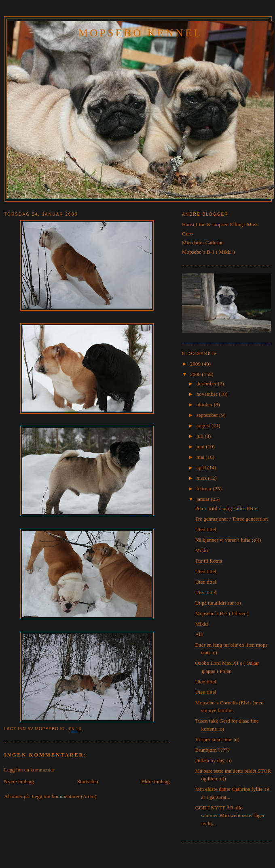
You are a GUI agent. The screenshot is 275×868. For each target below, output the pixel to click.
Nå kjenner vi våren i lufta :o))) (228, 540)
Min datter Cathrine (203, 243)
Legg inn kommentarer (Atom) (64, 796)
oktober (205, 405)
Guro (187, 234)
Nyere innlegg (19, 781)
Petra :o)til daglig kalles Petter (227, 508)
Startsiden (88, 781)
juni (201, 447)
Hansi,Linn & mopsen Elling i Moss (220, 224)
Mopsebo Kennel (140, 33)
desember (207, 384)
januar (204, 499)
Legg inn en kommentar (29, 770)
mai (201, 457)
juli (201, 436)
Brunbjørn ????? (212, 750)
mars (202, 478)
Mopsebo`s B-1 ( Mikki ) (208, 252)
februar (205, 489)
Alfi (199, 634)
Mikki (201, 550)
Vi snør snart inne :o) (217, 739)
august (204, 426)
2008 (196, 374)
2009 (196, 364)
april (202, 468)
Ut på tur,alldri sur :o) (218, 603)
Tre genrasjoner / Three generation (231, 519)
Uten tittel (205, 529)
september (208, 415)
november (208, 394)
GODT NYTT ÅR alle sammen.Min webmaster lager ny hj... (230, 815)
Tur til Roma (208, 561)
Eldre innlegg (156, 781)
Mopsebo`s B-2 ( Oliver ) (222, 613)
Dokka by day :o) (213, 760)
